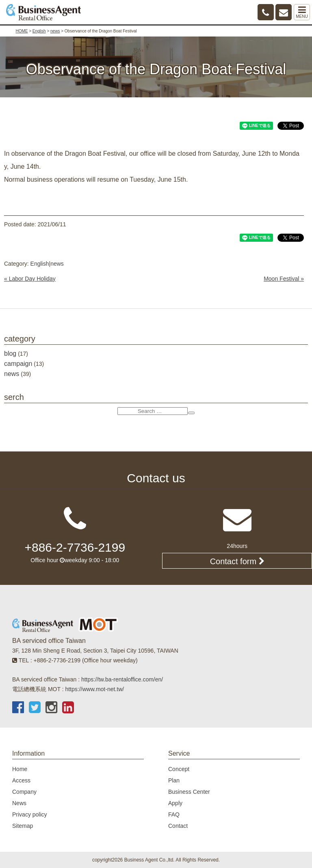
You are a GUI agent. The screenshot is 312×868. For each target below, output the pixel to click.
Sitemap (23, 826)
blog (10, 353)
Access (21, 780)
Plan (174, 780)
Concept (179, 769)
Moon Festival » (284, 279)
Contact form (237, 561)
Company (24, 792)
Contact (178, 826)
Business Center (189, 792)
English (40, 264)
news (57, 264)
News (19, 803)
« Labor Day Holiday (30, 279)
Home (20, 769)
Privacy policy (30, 814)
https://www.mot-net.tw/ (94, 689)
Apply (175, 803)
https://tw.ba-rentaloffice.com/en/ (122, 679)
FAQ (174, 814)
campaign (18, 364)
